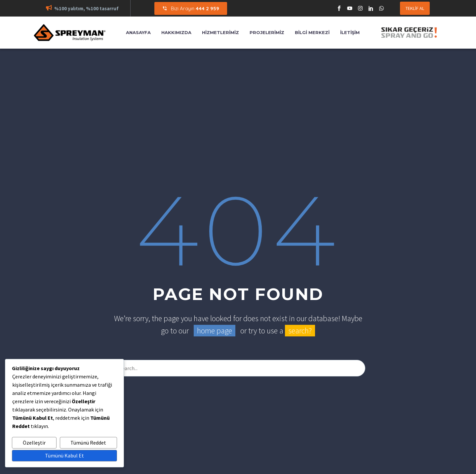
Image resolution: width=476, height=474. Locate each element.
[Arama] (238, 368)
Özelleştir (34, 443)
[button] (49, 8)
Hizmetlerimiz (220, 32)
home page (215, 331)
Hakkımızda (176, 32)
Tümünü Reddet (88, 443)
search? (300, 331)
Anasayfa (138, 32)
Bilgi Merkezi (312, 32)
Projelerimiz (267, 32)
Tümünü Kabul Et (64, 455)
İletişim (350, 32)
